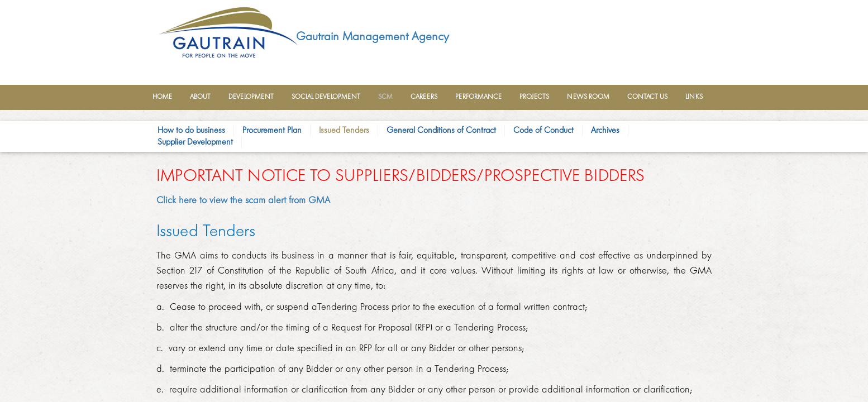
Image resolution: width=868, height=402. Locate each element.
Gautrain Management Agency (373, 36)
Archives (605, 130)
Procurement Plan (272, 130)
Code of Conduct (543, 130)
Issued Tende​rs (344, 130)
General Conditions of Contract (441, 130)
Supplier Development (195, 142)
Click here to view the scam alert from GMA (243, 200)
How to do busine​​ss (191, 130)
